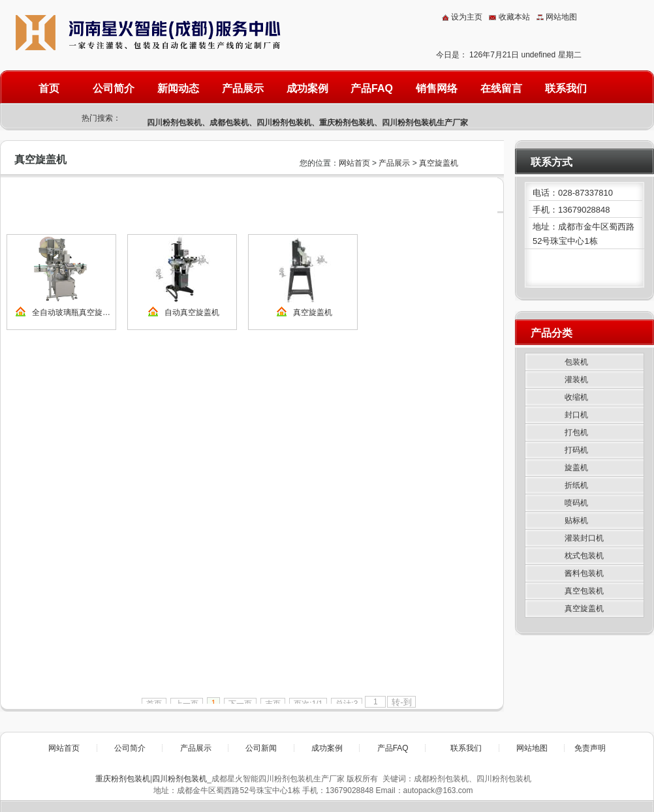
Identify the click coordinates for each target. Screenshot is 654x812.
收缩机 (576, 397)
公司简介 (114, 88)
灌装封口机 (584, 538)
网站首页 (354, 163)
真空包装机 (584, 591)
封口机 (576, 415)
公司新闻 (261, 748)
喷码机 (576, 503)
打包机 (576, 432)
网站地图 (561, 17)
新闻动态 (178, 88)
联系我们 (566, 88)
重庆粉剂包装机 (347, 123)
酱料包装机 (584, 573)
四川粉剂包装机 (174, 123)
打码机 (576, 450)
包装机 (576, 362)
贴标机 (576, 520)
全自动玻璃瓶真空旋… (71, 312)
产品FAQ (372, 88)
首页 (49, 88)
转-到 (401, 702)
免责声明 (590, 748)
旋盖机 (576, 468)
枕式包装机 (584, 556)
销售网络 (437, 88)
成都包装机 (229, 123)
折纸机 (576, 485)
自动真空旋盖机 (192, 312)
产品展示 (243, 88)
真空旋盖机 (439, 163)
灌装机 (576, 380)
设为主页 (467, 17)
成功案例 (307, 88)
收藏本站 (514, 17)
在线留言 (501, 88)
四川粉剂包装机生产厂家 (425, 123)
